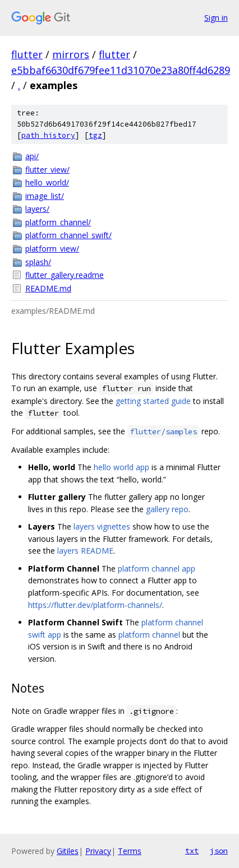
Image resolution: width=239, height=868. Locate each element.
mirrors (71, 54)
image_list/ (45, 196)
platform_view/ (52, 249)
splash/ (38, 262)
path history (48, 135)
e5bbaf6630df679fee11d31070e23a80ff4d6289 (121, 70)
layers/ (37, 209)
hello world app (121, 467)
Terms (130, 851)
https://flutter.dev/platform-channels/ (95, 605)
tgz (95, 135)
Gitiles (68, 851)
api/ (32, 156)
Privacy (98, 851)
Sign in (216, 18)
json (219, 851)
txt (192, 851)
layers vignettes (102, 526)
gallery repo (167, 509)
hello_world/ (47, 182)
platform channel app (157, 568)
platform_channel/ (58, 222)
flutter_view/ (47, 170)
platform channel (149, 635)
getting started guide (153, 401)
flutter (27, 54)
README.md (48, 288)
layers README (85, 551)
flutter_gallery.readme (65, 275)
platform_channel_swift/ (68, 235)
